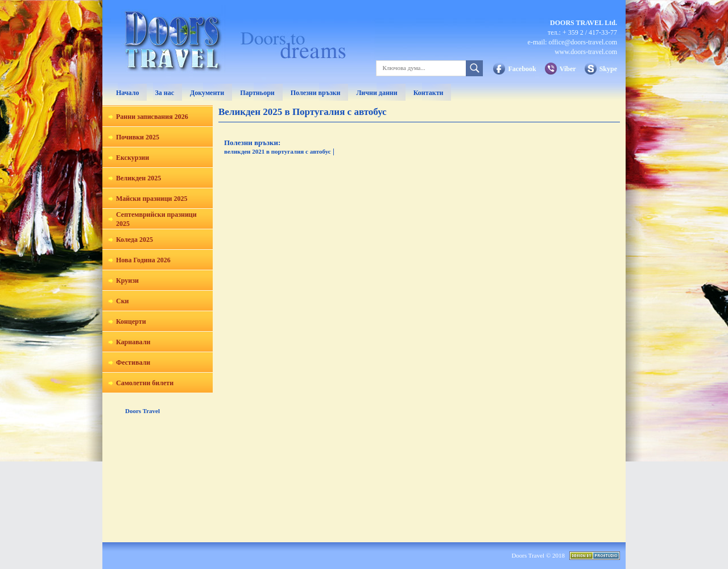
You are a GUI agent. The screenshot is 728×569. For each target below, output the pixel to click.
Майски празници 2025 (152, 199)
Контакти (429, 93)
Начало (127, 93)
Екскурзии (133, 158)
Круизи (127, 281)
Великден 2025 (138, 178)
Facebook (522, 69)
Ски (123, 301)
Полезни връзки (316, 93)
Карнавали (133, 342)
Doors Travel (142, 411)
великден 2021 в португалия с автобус (278, 151)
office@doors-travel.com (583, 42)
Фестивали (133, 362)
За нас (164, 93)
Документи (207, 93)
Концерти (131, 321)
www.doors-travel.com (586, 52)
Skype (608, 69)
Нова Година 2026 (143, 260)
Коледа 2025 (135, 240)
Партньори (257, 93)
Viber (568, 69)
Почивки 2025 (138, 137)
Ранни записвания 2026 (152, 117)
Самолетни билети (145, 383)
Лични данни (377, 93)
